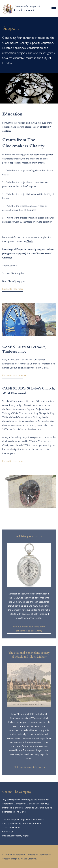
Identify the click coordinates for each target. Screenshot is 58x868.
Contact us (8, 831)
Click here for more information (29, 768)
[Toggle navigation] (54, 9)
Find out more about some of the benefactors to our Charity (29, 629)
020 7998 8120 (12, 827)
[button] (13, 289)
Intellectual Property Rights (15, 835)
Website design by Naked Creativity (20, 858)
